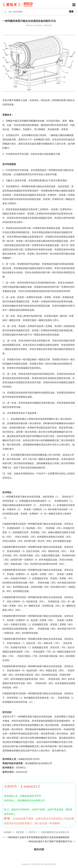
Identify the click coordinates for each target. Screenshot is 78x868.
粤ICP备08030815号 (49, 864)
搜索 (71, 12)
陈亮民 (21, 832)
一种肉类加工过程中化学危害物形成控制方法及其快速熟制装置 (38, 837)
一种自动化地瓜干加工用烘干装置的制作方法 (49, 841)
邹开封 (33, 832)
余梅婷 (8, 832)
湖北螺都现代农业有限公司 (56, 832)
